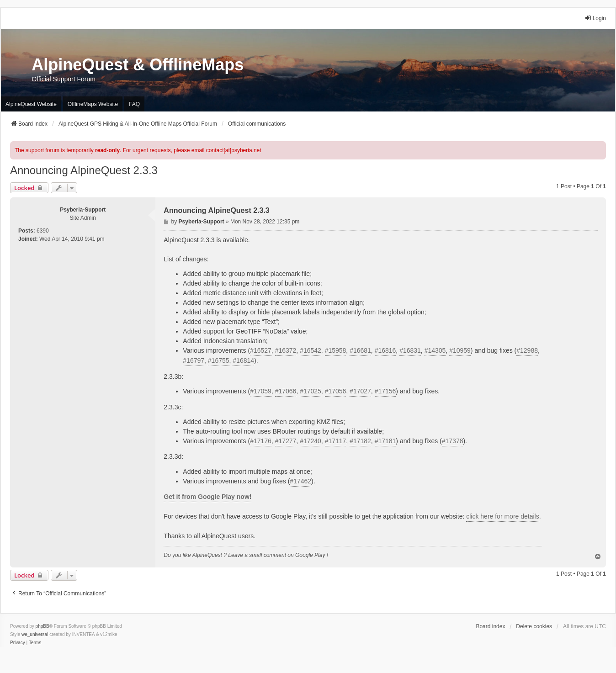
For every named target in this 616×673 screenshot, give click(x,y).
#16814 (243, 360)
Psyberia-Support (83, 210)
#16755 (219, 360)
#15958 (336, 350)
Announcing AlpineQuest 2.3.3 (84, 170)
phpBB (42, 626)
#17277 (286, 441)
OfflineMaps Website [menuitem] (93, 104)
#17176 (261, 441)
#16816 (385, 350)
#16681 (360, 350)
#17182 (360, 441)
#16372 (286, 350)
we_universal (35, 634)
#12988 (527, 350)
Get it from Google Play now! (207, 497)
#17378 (453, 441)
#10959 (460, 350)
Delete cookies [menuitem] (534, 626)
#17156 (385, 391)
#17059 (261, 391)
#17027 (360, 391)
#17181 (385, 441)
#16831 (410, 350)
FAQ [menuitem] (134, 104)
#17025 (311, 391)
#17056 (336, 391)
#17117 (336, 441)
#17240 (311, 441)
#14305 (435, 350)
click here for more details (503, 516)
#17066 (286, 391)
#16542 (311, 350)
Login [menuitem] (595, 18)
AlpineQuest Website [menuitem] (31, 104)
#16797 (194, 360)
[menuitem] (18, 643)
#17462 (300, 481)
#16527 (261, 350)
